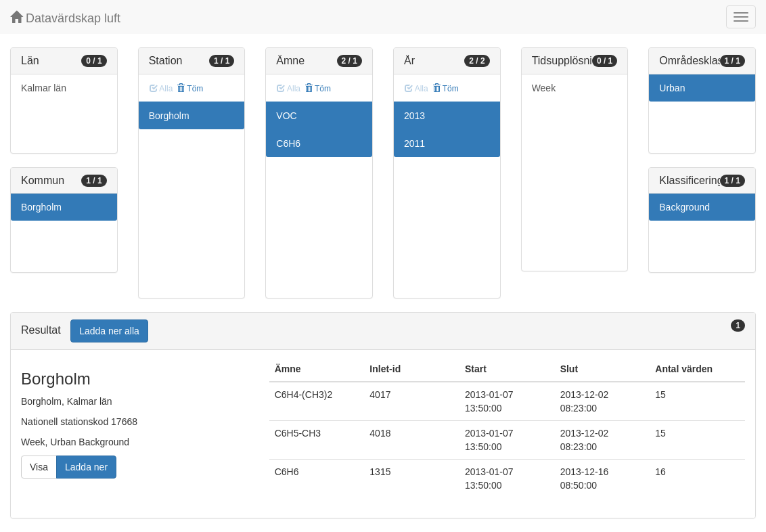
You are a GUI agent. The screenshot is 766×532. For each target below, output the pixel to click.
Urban (672, 88)
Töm (190, 89)
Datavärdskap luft (65, 18)
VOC (286, 116)
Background (684, 207)
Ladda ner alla (109, 331)
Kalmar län (44, 88)
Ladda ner (86, 467)
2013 (414, 116)
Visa (39, 467)
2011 (414, 143)
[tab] (383, 331)
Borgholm (41, 207)
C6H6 (288, 143)
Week (544, 88)
